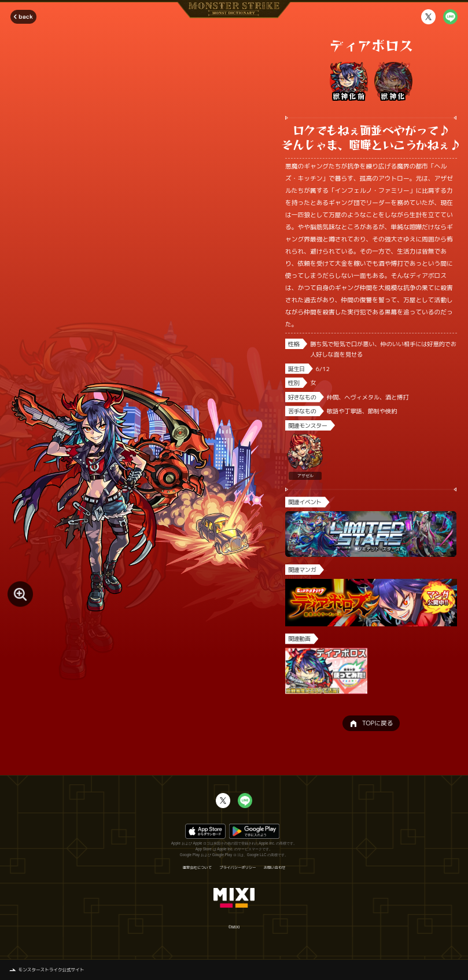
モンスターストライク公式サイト (51, 970)
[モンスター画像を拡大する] (20, 594)
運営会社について (197, 868)
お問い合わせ (275, 868)
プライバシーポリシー (237, 868)
